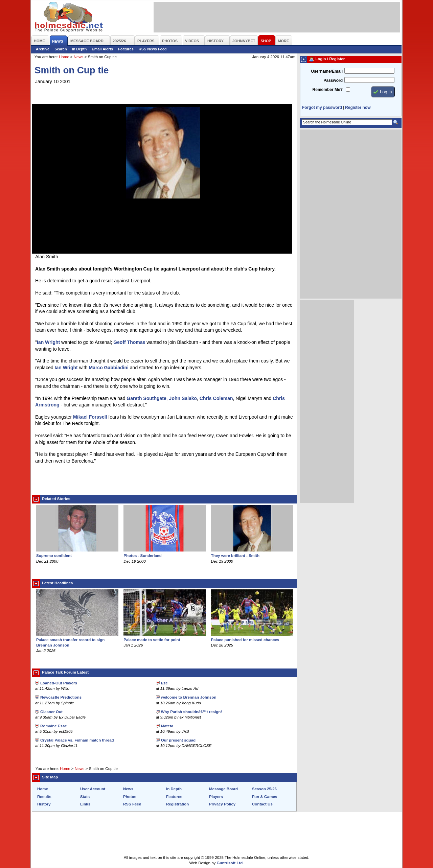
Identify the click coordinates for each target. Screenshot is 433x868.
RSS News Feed (153, 49)
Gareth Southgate (146, 398)
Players (216, 797)
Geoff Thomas (129, 342)
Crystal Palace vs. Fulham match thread (77, 740)
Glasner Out (51, 712)
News (79, 57)
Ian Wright (48, 342)
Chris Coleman (216, 398)
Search (61, 49)
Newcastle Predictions (61, 697)
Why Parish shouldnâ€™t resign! (191, 712)
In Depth (79, 49)
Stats (85, 797)
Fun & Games (265, 797)
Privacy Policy (222, 804)
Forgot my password (322, 108)
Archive (43, 49)
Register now (358, 108)
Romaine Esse (54, 726)
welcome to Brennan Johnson (189, 697)
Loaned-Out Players (59, 683)
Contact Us (262, 804)
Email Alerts (102, 49)
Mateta (167, 726)
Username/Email (327, 71)
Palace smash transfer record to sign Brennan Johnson (77, 640)
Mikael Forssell (90, 417)
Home (64, 57)
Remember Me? (328, 90)
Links (85, 804)
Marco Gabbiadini (108, 368)
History (44, 804)
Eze (164, 683)
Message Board (223, 789)
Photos (130, 797)
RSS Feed (132, 804)
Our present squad (178, 740)
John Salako (183, 398)
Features (126, 49)
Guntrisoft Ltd (230, 863)
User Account (93, 789)
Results (44, 797)
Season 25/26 (264, 789)
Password (333, 80)
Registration (177, 804)
